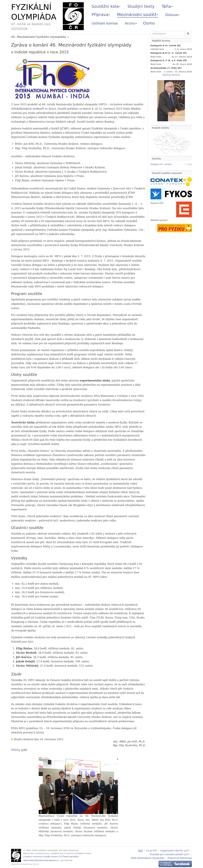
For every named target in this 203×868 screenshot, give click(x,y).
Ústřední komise (105, 23)
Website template (20, 864)
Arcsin (36, 864)
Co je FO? (152, 851)
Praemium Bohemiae (180, 857)
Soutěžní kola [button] (106, 6)
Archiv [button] (131, 23)
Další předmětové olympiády (148, 857)
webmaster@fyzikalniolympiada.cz (41, 860)
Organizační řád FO (172, 851)
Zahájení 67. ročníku (161, 164)
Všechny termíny (171, 75)
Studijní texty (141, 6)
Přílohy (16, 750)
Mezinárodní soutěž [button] (138, 15)
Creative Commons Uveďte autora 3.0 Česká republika (51, 857)
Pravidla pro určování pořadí (166, 854)
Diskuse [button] (172, 15)
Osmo (149, 23)
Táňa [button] (167, 6)
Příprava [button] (101, 15)
